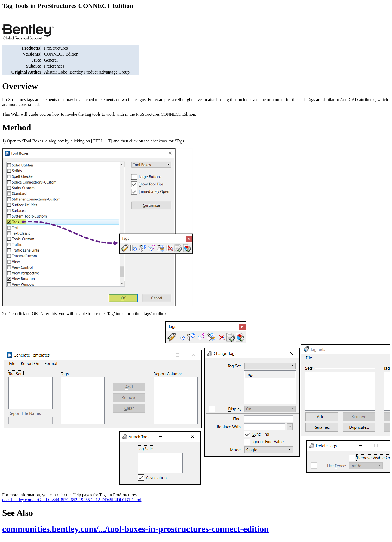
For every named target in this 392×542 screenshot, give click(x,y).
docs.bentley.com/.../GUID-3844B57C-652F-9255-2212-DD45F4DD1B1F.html (72, 500)
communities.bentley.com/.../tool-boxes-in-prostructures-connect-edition (135, 529)
